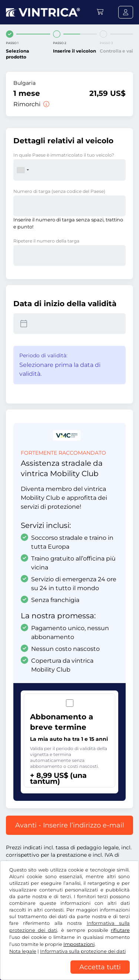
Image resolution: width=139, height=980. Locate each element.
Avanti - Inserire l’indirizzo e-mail (70, 825)
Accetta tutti (100, 967)
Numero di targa (59, 191)
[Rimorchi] (46, 104)
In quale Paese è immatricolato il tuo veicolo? (64, 155)
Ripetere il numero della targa (46, 241)
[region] (69, 974)
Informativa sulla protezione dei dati (83, 951)
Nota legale (23, 951)
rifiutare (120, 930)
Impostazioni (79, 944)
